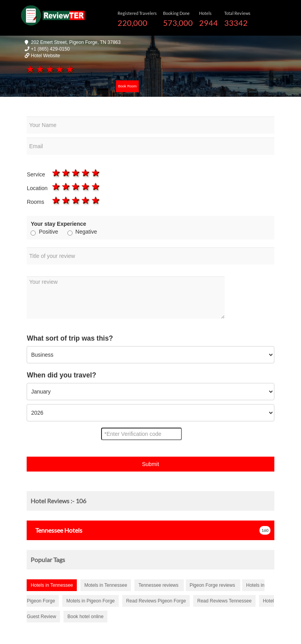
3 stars (50, 69)
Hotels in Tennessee (52, 585)
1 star (30, 69)
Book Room (127, 86)
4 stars (59, 69)
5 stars (69, 69)
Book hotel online (85, 617)
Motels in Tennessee (106, 585)
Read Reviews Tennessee (224, 601)
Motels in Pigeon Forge (90, 601)
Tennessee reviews (159, 585)
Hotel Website (45, 56)
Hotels (56, 530)
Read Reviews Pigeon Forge (156, 601)
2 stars (40, 69)
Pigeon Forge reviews (213, 585)
